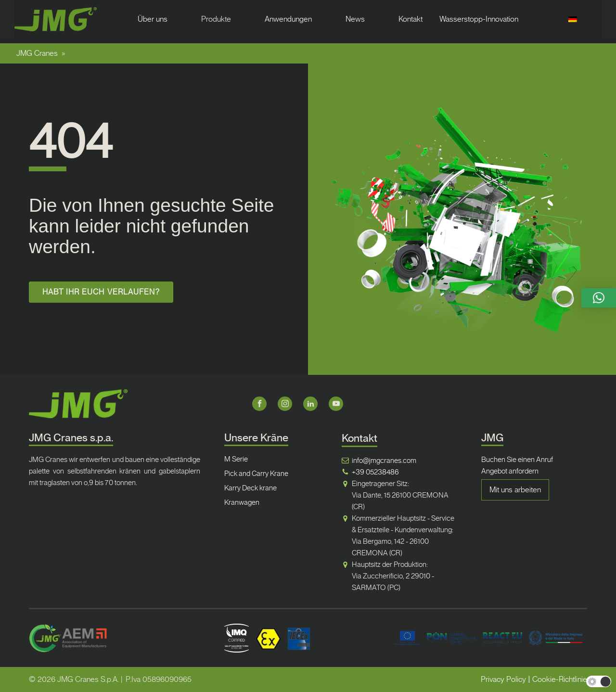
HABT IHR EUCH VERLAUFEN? (101, 292)
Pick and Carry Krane (256, 474)
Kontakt (411, 19)
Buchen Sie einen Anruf (517, 460)
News (355, 19)
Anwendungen (288, 19)
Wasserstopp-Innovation (479, 19)
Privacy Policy (503, 679)
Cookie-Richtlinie (560, 679)
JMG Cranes (37, 53)
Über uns (153, 19)
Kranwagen (242, 502)
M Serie (236, 459)
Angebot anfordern (510, 471)
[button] (599, 298)
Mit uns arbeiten (515, 490)
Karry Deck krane (250, 488)
